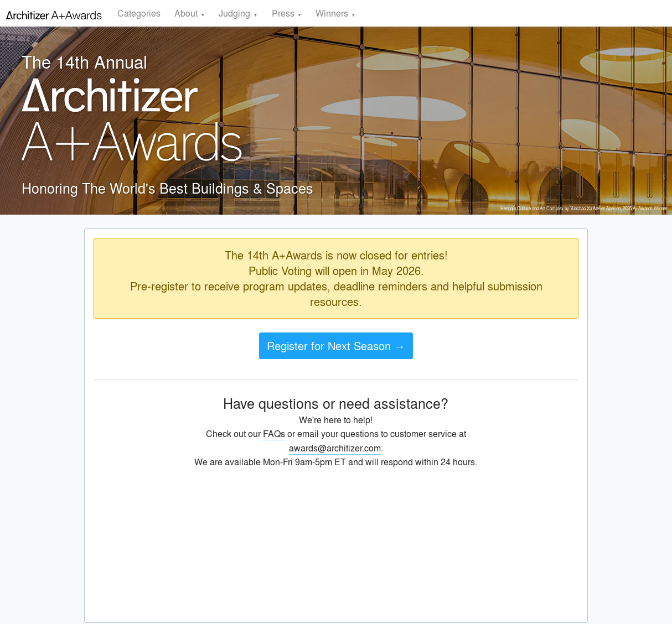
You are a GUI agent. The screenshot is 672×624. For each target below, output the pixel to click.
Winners (332, 13)
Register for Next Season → (336, 345)
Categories (139, 13)
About (186, 13)
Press (283, 13)
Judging (234, 13)
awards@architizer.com (335, 448)
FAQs (274, 433)
